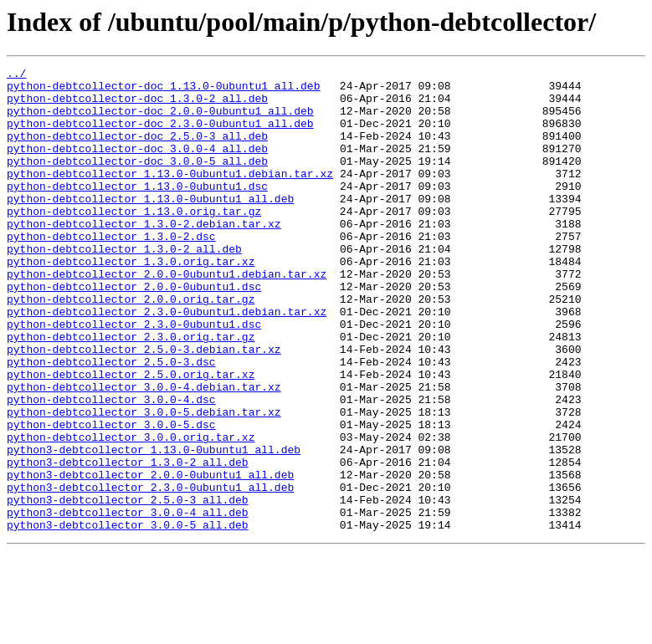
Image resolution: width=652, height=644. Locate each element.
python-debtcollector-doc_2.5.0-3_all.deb (137, 151)
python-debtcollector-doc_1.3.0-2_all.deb (137, 105)
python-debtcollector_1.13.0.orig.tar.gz (134, 241)
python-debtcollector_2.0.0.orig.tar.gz (131, 346)
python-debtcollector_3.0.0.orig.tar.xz (131, 512)
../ (16, 75)
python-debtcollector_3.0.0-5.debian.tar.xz (144, 482)
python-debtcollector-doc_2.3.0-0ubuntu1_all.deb (160, 135)
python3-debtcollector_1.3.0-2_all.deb (128, 542)
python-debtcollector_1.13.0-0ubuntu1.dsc (137, 211)
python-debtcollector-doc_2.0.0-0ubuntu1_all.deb (160, 120)
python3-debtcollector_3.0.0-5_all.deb (128, 617)
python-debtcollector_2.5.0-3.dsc (111, 422)
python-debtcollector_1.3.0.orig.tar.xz (131, 301)
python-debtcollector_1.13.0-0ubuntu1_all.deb (150, 226)
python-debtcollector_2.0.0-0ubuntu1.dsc (134, 331)
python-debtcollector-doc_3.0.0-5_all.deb (137, 181)
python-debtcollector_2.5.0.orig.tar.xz (131, 437)
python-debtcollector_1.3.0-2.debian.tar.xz (144, 256)
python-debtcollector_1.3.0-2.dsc (111, 271)
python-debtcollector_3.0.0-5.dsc (111, 497)
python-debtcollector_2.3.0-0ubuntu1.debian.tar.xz (167, 361)
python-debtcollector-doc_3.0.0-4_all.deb (137, 166)
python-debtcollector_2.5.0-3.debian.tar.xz (144, 406)
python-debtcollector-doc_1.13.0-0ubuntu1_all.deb (163, 90)
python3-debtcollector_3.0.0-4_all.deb (128, 602)
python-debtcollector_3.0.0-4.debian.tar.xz (144, 452)
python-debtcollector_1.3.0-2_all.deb (124, 286)
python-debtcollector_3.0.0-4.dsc (111, 467)
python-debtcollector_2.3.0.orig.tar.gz (131, 391)
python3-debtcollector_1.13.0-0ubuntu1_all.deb (154, 527)
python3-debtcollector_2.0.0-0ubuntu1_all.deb (150, 557)
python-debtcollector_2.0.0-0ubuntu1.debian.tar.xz (167, 316)
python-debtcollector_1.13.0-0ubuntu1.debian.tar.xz (170, 196)
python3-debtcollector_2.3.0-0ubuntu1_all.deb (150, 572)
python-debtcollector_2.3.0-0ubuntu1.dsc (134, 376)
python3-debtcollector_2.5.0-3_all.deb (128, 587)
